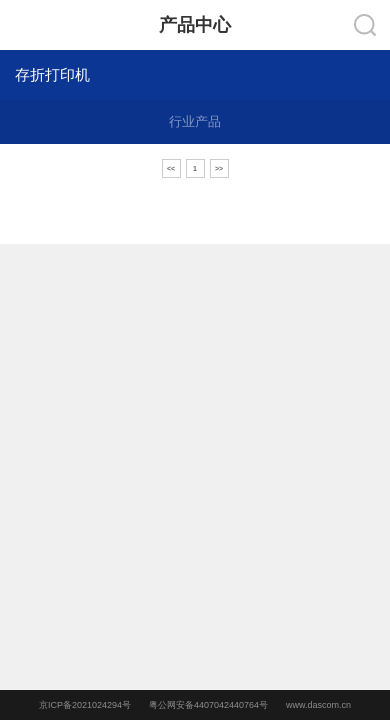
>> (219, 168)
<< (171, 168)
